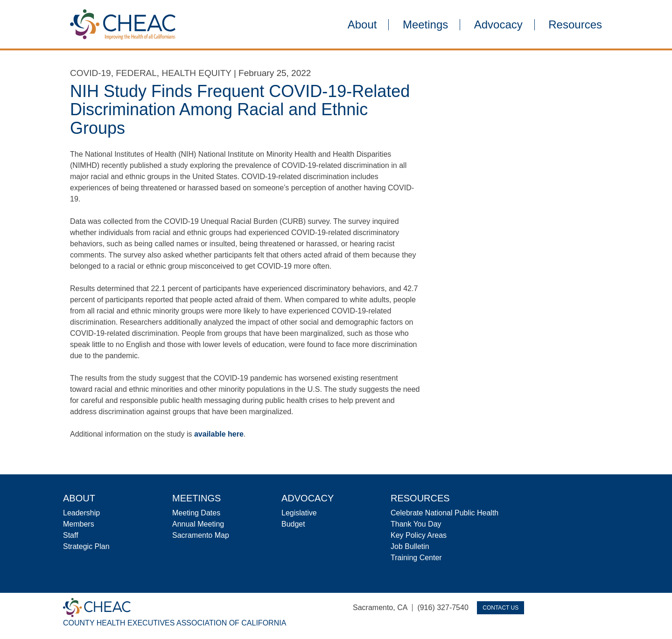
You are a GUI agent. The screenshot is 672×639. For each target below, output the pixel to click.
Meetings (425, 25)
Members (79, 524)
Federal (136, 73)
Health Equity (196, 73)
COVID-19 (91, 73)
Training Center (416, 558)
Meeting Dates (196, 513)
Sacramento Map (201, 535)
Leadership (81, 513)
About (362, 25)
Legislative (299, 513)
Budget (293, 524)
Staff (71, 535)
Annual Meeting (198, 524)
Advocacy (498, 25)
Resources (575, 25)
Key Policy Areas (419, 535)
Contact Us (500, 608)
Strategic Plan (86, 546)
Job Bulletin (410, 546)
